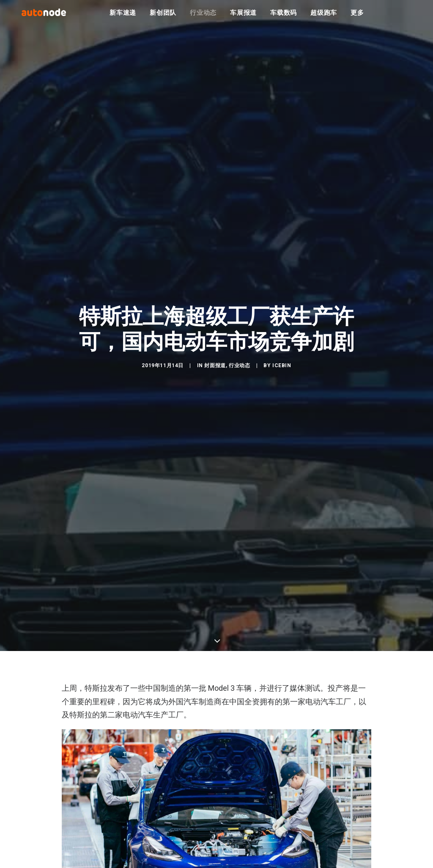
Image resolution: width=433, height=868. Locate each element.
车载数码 (284, 17)
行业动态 (203, 17)
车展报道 (243, 17)
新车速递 (123, 17)
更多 (357, 17)
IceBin (282, 371)
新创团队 (163, 17)
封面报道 (215, 371)
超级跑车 (324, 17)
